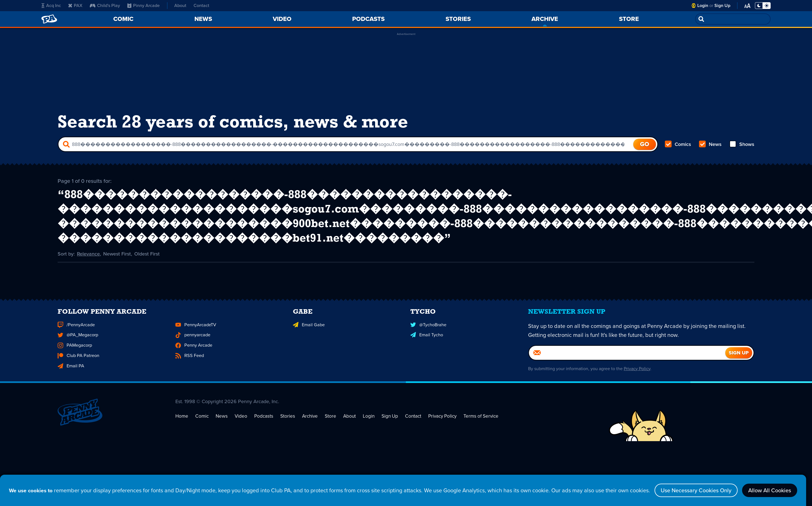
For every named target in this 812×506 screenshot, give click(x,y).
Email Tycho (427, 343)
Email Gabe (308, 333)
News (710, 144)
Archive (305, 435)
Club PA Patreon (78, 364)
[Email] (627, 361)
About (180, 5)
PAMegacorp (75, 354)
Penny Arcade (194, 354)
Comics (678, 144)
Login (703, 5)
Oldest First (147, 253)
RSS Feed (189, 364)
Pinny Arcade (143, 5)
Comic (201, 435)
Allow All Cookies (752, 490)
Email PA (71, 374)
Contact (201, 5)
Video (238, 435)
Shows (742, 144)
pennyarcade (193, 343)
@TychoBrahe (428, 333)
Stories (284, 435)
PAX (75, 5)
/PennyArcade (76, 333)
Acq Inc (51, 5)
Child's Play (105, 5)
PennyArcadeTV (196, 333)
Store (325, 435)
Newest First (117, 253)
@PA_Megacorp (78, 343)
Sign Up (722, 5)
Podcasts (260, 435)
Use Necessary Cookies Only (679, 490)
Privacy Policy (637, 377)
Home (181, 435)
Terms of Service (471, 435)
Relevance (88, 253)
